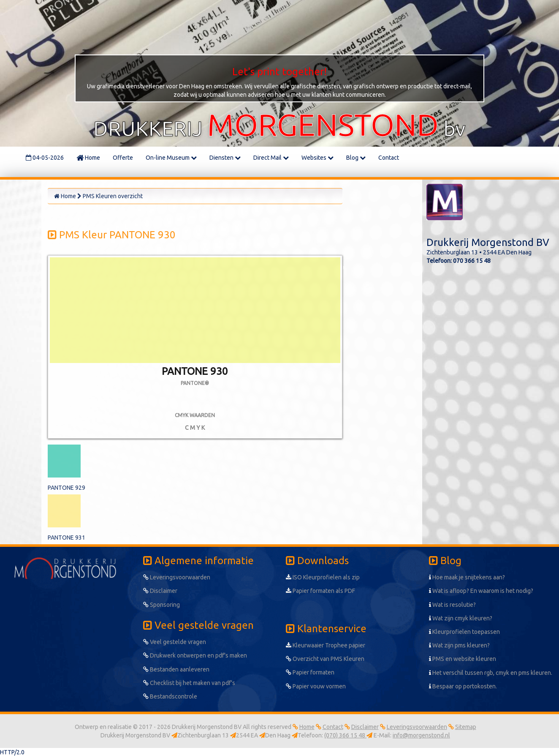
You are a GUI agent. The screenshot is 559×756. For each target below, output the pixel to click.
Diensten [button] (225, 158)
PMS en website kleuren (463, 659)
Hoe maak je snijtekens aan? (467, 577)
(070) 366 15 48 (345, 735)
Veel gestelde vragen (175, 642)
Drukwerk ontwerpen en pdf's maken (195, 655)
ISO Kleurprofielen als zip (323, 577)
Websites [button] (317, 158)
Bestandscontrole (170, 696)
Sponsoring (161, 605)
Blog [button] (356, 158)
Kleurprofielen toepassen (464, 632)
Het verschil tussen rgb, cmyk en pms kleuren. (491, 673)
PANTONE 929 (66, 488)
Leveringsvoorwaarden (177, 577)
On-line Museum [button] (171, 158)
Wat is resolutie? (452, 605)
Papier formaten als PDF (320, 591)
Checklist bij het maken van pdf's (189, 683)
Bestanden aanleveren (176, 669)
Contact (389, 158)
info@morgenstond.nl (421, 735)
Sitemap (466, 727)
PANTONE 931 (66, 538)
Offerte (123, 158)
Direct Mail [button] (271, 158)
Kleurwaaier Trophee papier (326, 645)
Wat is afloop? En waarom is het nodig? (481, 591)
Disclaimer (160, 591)
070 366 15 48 (472, 261)
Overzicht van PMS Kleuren (325, 659)
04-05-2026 (45, 158)
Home (88, 158)
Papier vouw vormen (316, 686)
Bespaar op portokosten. (463, 686)
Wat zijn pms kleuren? (459, 645)
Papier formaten (310, 672)
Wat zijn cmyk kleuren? (461, 618)
